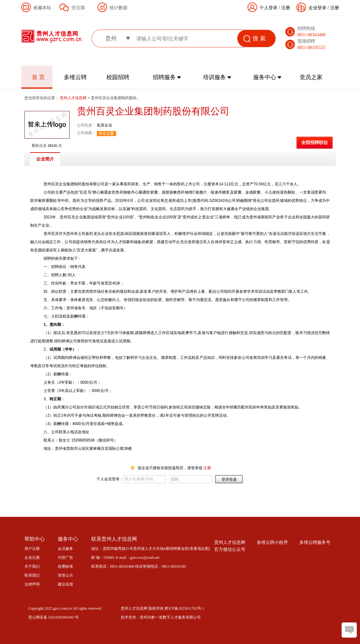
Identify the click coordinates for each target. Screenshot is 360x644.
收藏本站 (42, 8)
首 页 (38, 77)
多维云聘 (75, 77)
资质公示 (65, 575)
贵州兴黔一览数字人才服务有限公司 (170, 617)
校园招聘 (118, 77)
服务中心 (265, 77)
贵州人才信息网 (74, 98)
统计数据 (119, 8)
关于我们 (32, 566)
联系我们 (32, 575)
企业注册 (32, 558)
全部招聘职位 (315, 143)
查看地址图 (199, 549)
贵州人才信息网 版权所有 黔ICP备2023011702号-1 (162, 608)
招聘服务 (164, 77)
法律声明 (32, 584)
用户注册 (32, 549)
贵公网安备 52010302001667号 (54, 617)
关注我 (78, 8)
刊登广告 (65, 558)
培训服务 (214, 77)
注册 (335, 8)
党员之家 (311, 77)
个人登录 (268, 8)
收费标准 (65, 566)
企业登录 (317, 8)
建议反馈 (65, 584)
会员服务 (65, 549)
